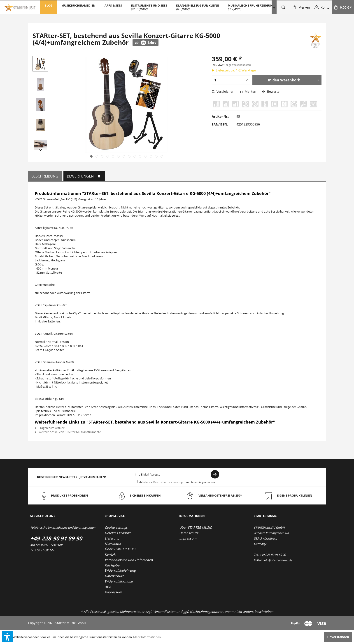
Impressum (113, 592)
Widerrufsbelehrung (120, 570)
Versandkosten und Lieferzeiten (129, 560)
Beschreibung (45, 176)
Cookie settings (116, 527)
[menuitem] (48, 7)
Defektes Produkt (118, 533)
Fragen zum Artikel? (50, 428)
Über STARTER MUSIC (121, 549)
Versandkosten (164, 612)
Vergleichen (223, 91)
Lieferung (112, 538)
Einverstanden (338, 637)
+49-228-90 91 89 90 (56, 538)
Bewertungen (84, 176)
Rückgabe (112, 565)
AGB (108, 587)
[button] (7, 637)
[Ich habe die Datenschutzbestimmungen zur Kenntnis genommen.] (136, 482)
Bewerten (272, 91)
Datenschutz (114, 576)
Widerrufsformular (119, 581)
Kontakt (111, 554)
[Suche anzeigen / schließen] (283, 7)
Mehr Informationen (147, 637)
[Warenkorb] (343, 7)
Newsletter (113, 543)
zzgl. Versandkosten (238, 65)
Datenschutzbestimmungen (169, 482)
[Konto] (322, 7)
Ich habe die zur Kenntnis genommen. (177, 482)
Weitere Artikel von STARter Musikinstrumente (68, 432)
